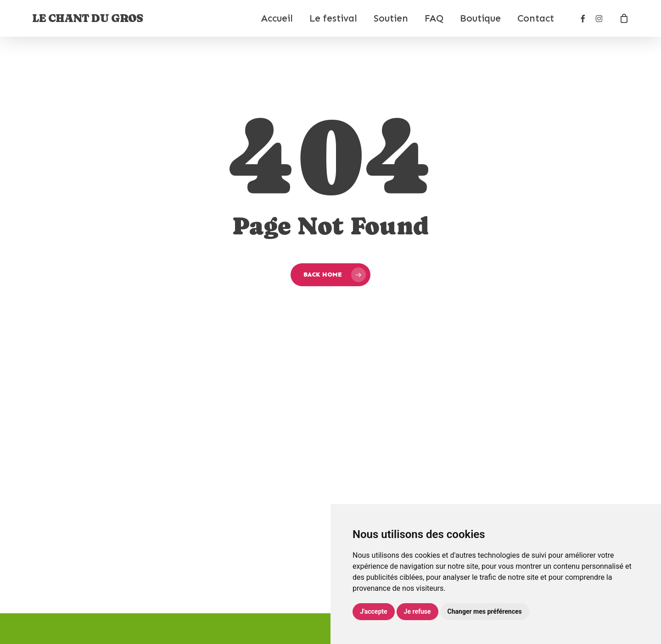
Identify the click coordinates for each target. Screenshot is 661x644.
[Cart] (624, 18)
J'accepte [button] (374, 611)
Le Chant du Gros (87, 18)
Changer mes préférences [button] (485, 611)
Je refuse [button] (417, 611)
